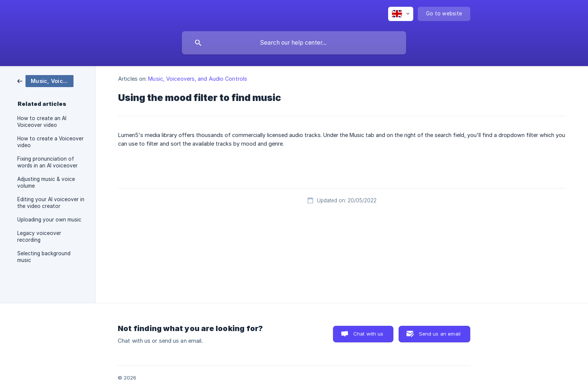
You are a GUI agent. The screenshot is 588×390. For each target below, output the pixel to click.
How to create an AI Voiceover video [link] (42, 122)
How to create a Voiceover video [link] (50, 142)
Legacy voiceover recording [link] (39, 236)
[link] (45, 81)
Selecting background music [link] (44, 257)
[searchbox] (294, 43)
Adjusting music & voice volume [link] (46, 182)
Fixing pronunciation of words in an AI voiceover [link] (47, 162)
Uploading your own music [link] (49, 220)
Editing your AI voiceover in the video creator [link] (51, 203)
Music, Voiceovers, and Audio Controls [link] (198, 79)
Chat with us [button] (368, 334)
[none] (401, 14)
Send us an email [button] (440, 334)
